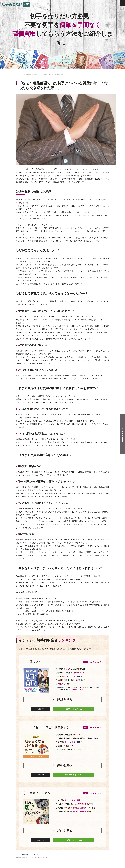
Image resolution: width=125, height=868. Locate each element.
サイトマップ (39, 858)
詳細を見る (42, 709)
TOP (17, 858)
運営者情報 (27, 858)
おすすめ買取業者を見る (123, 434)
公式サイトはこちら (74, 709)
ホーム (17, 74)
